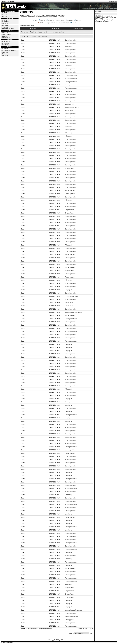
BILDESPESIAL (6, 38)
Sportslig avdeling (71, 40)
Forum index (69, 111)
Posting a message (71, 75)
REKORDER (5, 25)
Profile (41, 23)
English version (113, 1)
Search (42, 20)
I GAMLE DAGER (6, 34)
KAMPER (4, 15)
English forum (69, 168)
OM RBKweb (5, 49)
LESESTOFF (5, 33)
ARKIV (3, 54)
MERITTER (5, 24)
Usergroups (60, 20)
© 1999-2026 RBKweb (7, 643)
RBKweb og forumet (71, 296)
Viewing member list (71, 616)
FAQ (35, 20)
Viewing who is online (72, 107)
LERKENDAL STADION (8, 29)
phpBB (54, 640)
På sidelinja (69, 46)
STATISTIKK (5, 27)
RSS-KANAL (5, 52)
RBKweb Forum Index (27, 26)
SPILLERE (4, 17)
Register (77, 20)
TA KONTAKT (5, 56)
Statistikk (69, 20)
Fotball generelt (70, 117)
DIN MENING (5, 45)
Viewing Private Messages (73, 312)
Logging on (69, 91)
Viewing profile (70, 104)
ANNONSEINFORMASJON (9, 50)
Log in (73, 23)
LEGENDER (5, 36)
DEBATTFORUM (6, 41)
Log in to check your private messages (57, 23)
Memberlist (50, 20)
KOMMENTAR (5, 43)
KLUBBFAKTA (5, 22)
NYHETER (4, 13)
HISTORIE (4, 20)
